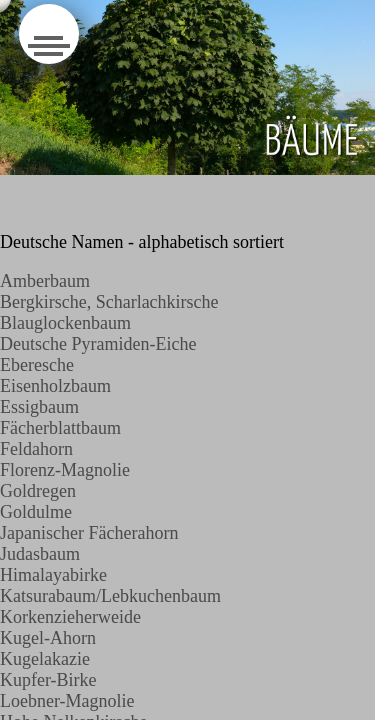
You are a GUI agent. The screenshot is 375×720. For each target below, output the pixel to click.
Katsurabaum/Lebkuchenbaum (110, 596)
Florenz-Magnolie (65, 470)
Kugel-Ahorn (48, 638)
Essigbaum (39, 407)
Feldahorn (36, 449)
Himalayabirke (53, 575)
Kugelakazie (45, 659)
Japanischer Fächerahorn (89, 533)
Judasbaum (40, 554)
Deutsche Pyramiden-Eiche (98, 344)
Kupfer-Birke (48, 680)
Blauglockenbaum (65, 323)
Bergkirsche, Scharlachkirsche (109, 302)
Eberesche (37, 365)
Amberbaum (45, 281)
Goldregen (38, 491)
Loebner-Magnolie (67, 701)
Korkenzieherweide (70, 617)
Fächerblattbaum (60, 428)
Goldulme (36, 512)
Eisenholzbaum (55, 386)
